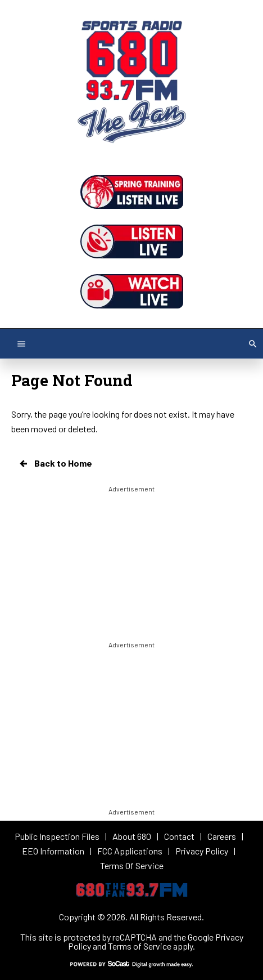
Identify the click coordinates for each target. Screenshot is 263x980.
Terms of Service (140, 946)
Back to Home (55, 463)
